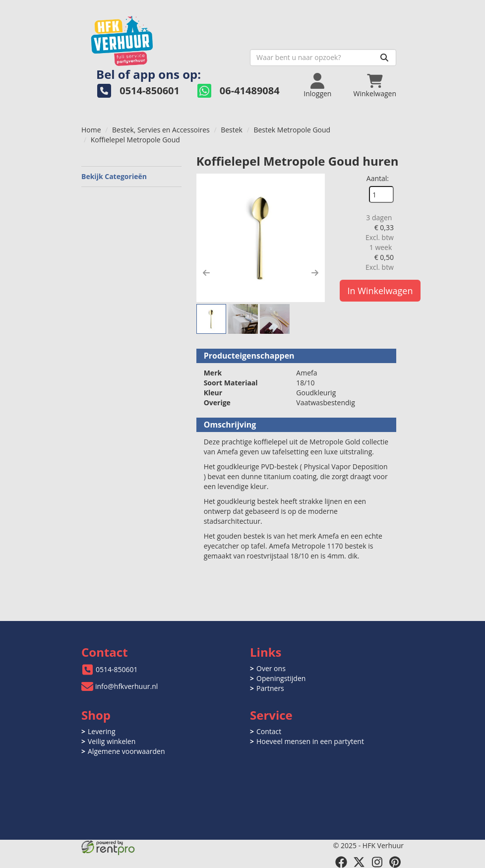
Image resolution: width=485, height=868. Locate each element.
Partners (270, 688)
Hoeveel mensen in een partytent (310, 741)
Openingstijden (281, 678)
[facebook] (341, 862)
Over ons (271, 668)
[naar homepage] (162, 38)
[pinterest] (395, 862)
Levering (101, 731)
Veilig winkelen (112, 741)
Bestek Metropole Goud (292, 130)
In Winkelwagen (380, 291)
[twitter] (359, 862)
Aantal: (378, 178)
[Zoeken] (384, 58)
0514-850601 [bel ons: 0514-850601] (117, 669)
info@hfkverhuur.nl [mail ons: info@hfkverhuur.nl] (126, 686)
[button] (206, 273)
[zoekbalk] (323, 58)
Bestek (232, 130)
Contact (269, 731)
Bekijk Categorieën (131, 176)
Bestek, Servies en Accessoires (161, 130)
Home (91, 130)
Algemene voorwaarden (126, 751)
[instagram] (377, 862)
